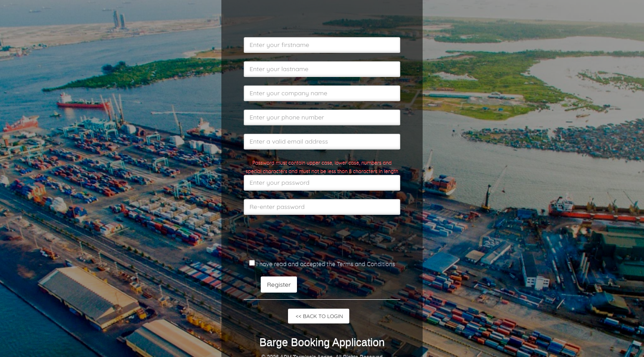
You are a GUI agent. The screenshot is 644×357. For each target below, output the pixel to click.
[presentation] (312, 241)
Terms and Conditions (366, 263)
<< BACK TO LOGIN (319, 316)
